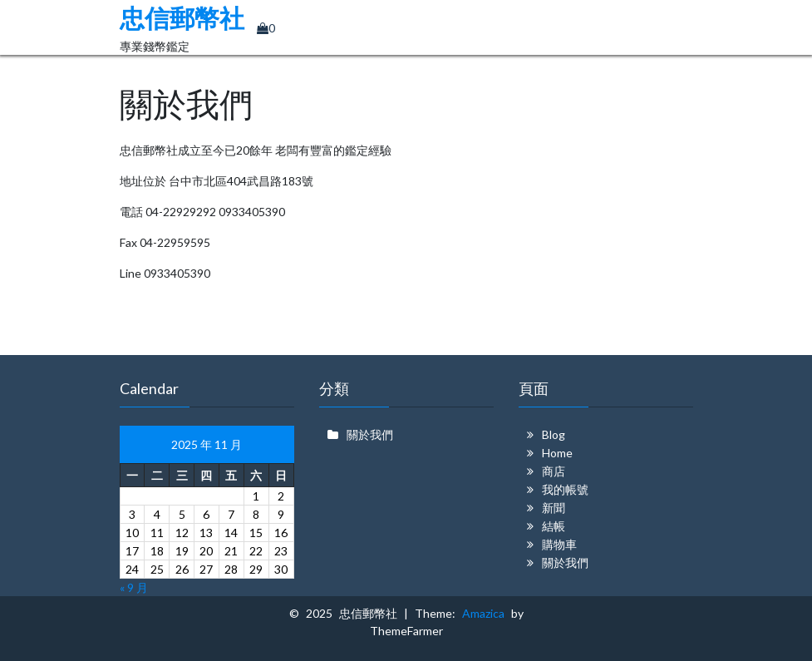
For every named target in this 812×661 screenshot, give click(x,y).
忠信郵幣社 (182, 19)
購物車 (559, 544)
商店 (554, 471)
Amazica (487, 613)
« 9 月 (134, 587)
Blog (554, 434)
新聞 (554, 508)
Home (557, 453)
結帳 (554, 526)
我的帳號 (565, 489)
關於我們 (370, 434)
